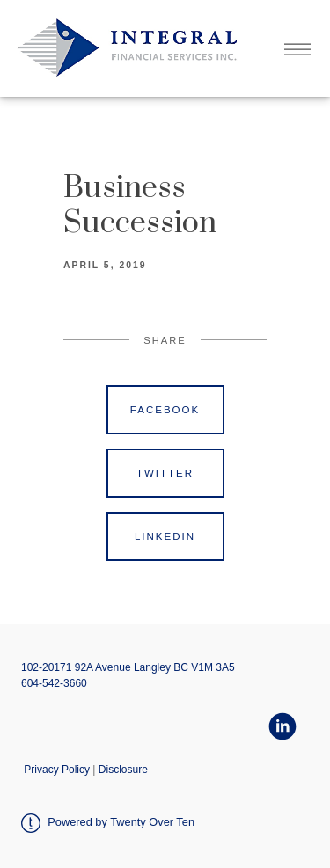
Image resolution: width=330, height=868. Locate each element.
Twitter (165, 473)
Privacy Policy (57, 770)
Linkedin (165, 536)
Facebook (165, 410)
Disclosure (123, 770)
